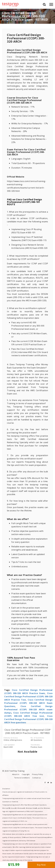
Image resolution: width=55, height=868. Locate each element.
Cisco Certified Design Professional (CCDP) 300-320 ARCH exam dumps (28, 710)
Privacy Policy (37, 774)
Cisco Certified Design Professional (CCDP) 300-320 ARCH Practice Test (28, 697)
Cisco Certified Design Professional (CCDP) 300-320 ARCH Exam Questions (28, 703)
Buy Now (41, 865)
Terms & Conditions (22, 778)
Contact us (37, 778)
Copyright (26, 774)
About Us (16, 774)
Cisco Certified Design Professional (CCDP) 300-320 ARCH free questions (28, 719)
